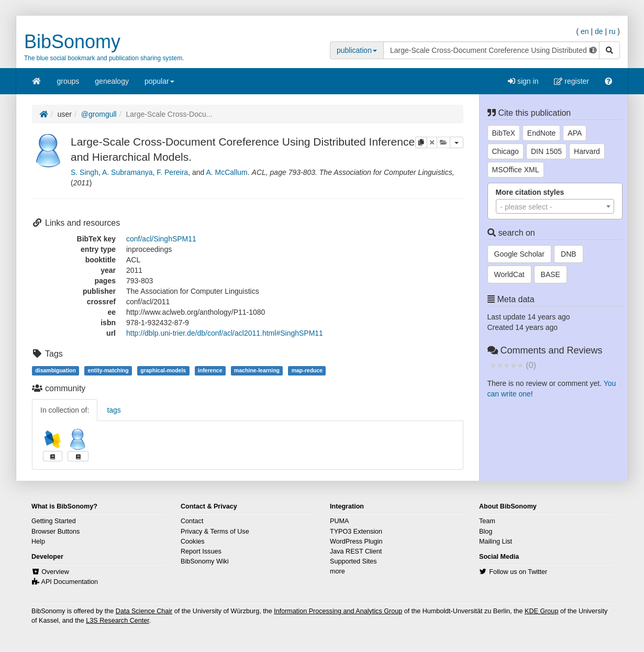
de (599, 31)
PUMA (339, 521)
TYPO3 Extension (356, 532)
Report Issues (201, 551)
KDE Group (541, 611)
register (571, 81)
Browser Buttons (55, 532)
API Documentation (70, 582)
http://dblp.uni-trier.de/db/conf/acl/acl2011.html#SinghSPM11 (225, 333)
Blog (486, 532)
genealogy (112, 81)
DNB (569, 254)
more (337, 571)
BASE (551, 274)
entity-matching (108, 370)
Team (487, 521)
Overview (55, 572)
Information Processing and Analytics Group (338, 611)
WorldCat (509, 274)
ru (612, 31)
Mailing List (496, 542)
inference (210, 370)
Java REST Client (356, 551)
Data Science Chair (144, 611)
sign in (523, 81)
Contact (192, 521)
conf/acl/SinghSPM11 (161, 239)
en (585, 31)
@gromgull (99, 114)
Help (38, 542)
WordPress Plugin (356, 542)
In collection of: (65, 410)
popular (159, 85)
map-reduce (307, 370)
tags (114, 410)
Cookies (193, 542)
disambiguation (55, 370)
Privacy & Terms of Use (215, 532)
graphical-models (163, 370)
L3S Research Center (117, 621)
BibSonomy (72, 42)
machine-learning (257, 370)
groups (68, 81)
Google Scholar (520, 254)
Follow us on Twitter (518, 572)
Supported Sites (353, 561)
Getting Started (54, 521)
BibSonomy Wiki (205, 561)
